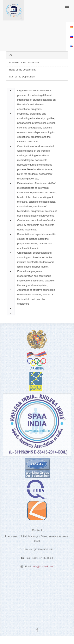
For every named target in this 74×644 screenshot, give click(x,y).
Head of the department (22, 70)
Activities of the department (24, 62)
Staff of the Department (22, 77)
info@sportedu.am (43, 567)
